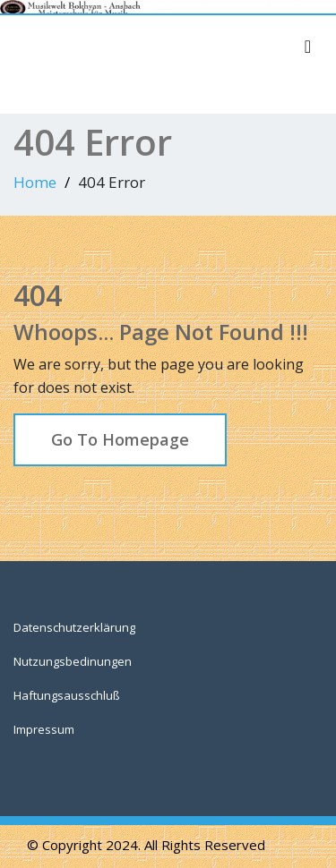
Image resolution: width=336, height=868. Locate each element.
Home (35, 182)
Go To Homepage (120, 439)
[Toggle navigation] (308, 47)
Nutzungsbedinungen (73, 661)
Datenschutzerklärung (74, 627)
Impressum (44, 729)
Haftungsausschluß (67, 695)
